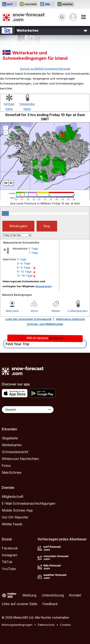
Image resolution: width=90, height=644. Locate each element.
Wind (34, 311)
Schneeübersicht (15, 452)
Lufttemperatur (78, 311)
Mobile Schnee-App (17, 510)
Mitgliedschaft (13, 497)
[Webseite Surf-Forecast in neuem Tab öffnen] (10, 4)
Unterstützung (53, 595)
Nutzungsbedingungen (17, 625)
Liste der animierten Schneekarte (28, 319)
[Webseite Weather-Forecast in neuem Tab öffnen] (65, 4)
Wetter (56, 311)
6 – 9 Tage (24, 267)
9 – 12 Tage (24, 271)
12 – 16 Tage (25, 276)
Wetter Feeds (12, 524)
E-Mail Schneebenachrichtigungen (29, 503)
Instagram (10, 555)
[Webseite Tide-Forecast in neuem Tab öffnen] (47, 4)
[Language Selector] (28, 410)
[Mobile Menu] (84, 17)
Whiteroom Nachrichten (20, 459)
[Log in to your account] (73, 17)
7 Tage (33, 253)
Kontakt (75, 595)
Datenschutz (46, 625)
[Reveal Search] (62, 17)
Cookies (65, 625)
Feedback (50, 604)
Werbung (29, 595)
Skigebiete (10, 438)
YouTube (9, 569)
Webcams (12, 311)
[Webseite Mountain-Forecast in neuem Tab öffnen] (28, 4)
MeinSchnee (12, 472)
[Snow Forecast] (24, 17)
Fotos (6, 466)
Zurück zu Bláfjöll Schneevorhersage (45, 69)
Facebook (10, 548)
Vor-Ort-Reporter (15, 517)
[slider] (5, 213)
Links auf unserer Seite (19, 604)
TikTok (7, 562)
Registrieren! (44, 286)
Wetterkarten (12, 445)
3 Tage (33, 248)
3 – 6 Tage (24, 263)
